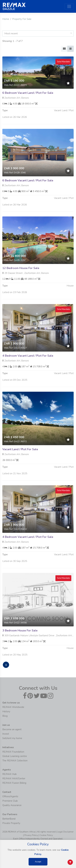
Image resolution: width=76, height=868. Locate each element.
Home (6, 19)
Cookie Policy (46, 835)
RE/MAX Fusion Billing (14, 783)
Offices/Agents (10, 796)
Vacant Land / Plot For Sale (20, 457)
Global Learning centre (15, 756)
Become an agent (12, 729)
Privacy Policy (31, 835)
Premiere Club (10, 801)
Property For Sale (22, 19)
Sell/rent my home (12, 738)
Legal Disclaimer (65, 832)
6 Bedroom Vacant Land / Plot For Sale (28, 93)
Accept (38, 862)
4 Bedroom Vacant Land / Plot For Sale (28, 364)
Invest (6, 734)
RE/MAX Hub (9, 774)
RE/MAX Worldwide (13, 707)
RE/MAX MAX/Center (14, 778)
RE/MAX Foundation (13, 752)
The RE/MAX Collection (15, 761)
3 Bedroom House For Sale (20, 638)
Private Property (11, 823)
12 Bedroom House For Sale (21, 276)
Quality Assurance (12, 805)
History (6, 711)
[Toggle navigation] (69, 6)
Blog (5, 716)
